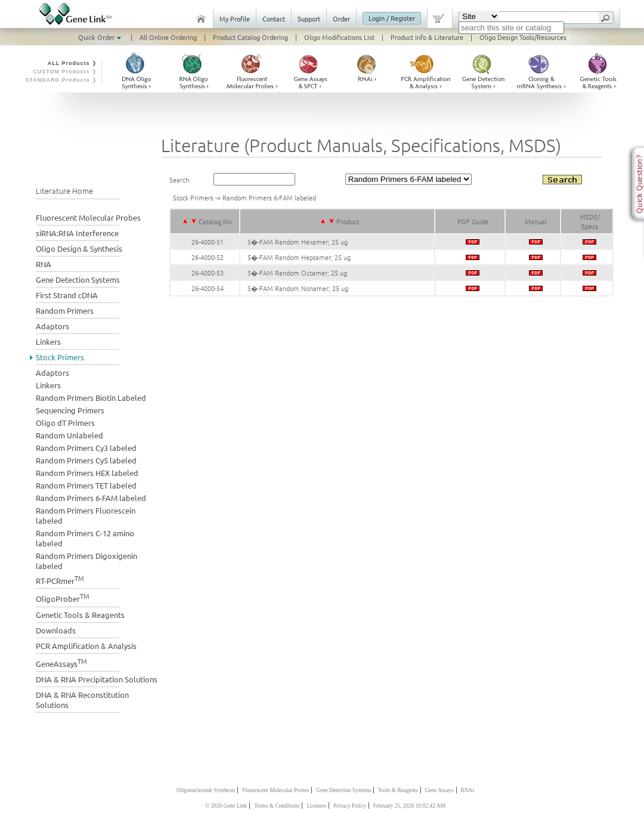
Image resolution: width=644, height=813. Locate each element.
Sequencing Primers (70, 410)
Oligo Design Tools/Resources (523, 37)
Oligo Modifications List (339, 37)
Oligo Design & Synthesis (79, 248)
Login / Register (392, 18)
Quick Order (101, 37)
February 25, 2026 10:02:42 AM (409, 806)
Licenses (316, 806)
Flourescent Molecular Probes (275, 790)
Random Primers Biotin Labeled (91, 398)
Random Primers (65, 310)
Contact (274, 18)
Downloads (56, 630)
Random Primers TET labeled (86, 485)
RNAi (467, 790)
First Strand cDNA (67, 295)
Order (341, 18)
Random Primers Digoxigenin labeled (86, 561)
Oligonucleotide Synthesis (206, 790)
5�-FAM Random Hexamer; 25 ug (298, 242)
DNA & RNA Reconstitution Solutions (82, 700)
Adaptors (52, 326)
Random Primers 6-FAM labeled (91, 498)
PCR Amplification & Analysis (86, 646)
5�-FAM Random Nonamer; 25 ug (298, 288)
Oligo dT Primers (65, 423)
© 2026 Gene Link (226, 806)
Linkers (48, 341)
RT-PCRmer (60, 579)
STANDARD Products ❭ (61, 80)
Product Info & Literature (427, 37)
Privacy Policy (350, 806)
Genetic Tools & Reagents (80, 615)
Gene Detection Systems (78, 279)
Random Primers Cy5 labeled (86, 460)
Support (309, 18)
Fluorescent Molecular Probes (88, 217)
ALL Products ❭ (72, 63)
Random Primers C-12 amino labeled (85, 538)
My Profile (235, 18)
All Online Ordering (168, 37)
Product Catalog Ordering (250, 37)
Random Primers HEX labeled (87, 473)
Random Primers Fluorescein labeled (86, 515)
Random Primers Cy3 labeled (86, 448)
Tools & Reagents (398, 790)
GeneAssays (61, 662)
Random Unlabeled (69, 435)
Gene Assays (439, 790)
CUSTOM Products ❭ (65, 72)
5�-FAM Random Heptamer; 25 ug (299, 257)
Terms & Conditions (277, 806)
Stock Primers (60, 357)
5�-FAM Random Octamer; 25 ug (297, 273)
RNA (44, 264)
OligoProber (63, 597)
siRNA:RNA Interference (77, 233)
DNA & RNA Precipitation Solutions (97, 679)
